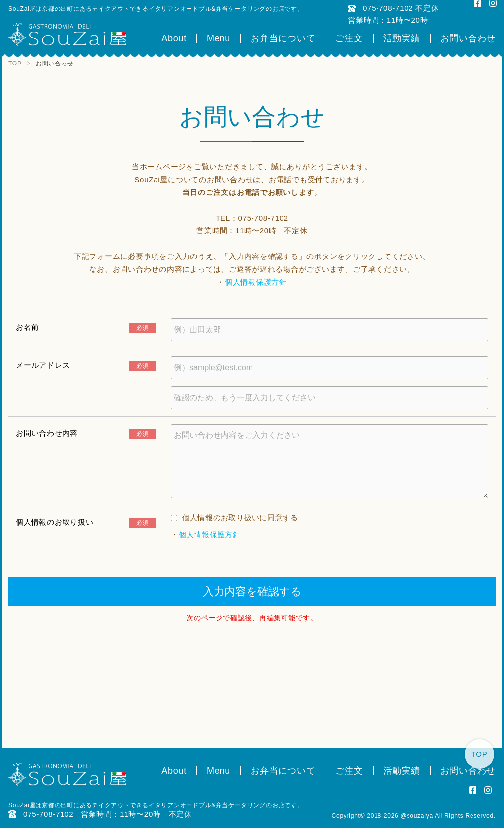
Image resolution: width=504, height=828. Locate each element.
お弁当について (283, 38)
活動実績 (402, 38)
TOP (480, 754)
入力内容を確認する (252, 591)
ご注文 (349, 38)
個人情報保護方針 (256, 282)
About (174, 38)
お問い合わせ (468, 38)
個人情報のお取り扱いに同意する (235, 518)
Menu (219, 38)
